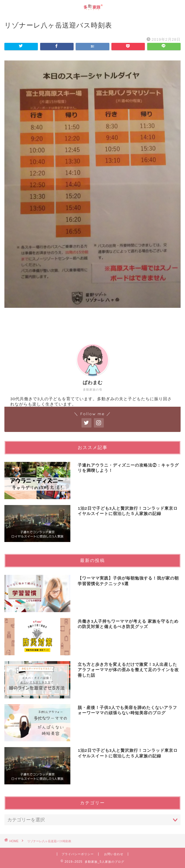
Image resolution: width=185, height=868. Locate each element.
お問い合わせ (114, 854)
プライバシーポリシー (78, 854)
